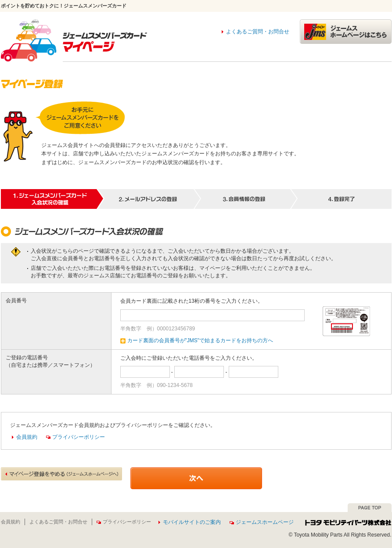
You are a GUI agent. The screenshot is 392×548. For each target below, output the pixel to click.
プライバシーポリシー (76, 437)
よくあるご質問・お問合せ (258, 32)
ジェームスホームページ (262, 522)
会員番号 (16, 301)
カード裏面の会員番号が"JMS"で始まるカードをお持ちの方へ (197, 340)
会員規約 (27, 437)
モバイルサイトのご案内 (192, 522)
